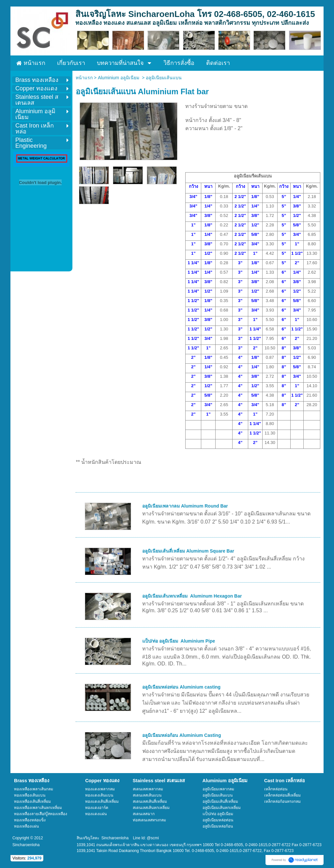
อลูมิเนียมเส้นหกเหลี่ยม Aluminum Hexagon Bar (192, 596)
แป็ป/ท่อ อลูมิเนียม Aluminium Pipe (179, 641)
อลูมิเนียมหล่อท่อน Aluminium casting (181, 687)
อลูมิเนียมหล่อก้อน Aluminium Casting (182, 735)
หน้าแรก (84, 78)
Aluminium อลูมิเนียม (120, 78)
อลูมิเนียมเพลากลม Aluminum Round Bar (185, 506)
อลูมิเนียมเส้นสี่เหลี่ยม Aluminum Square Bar (188, 551)
